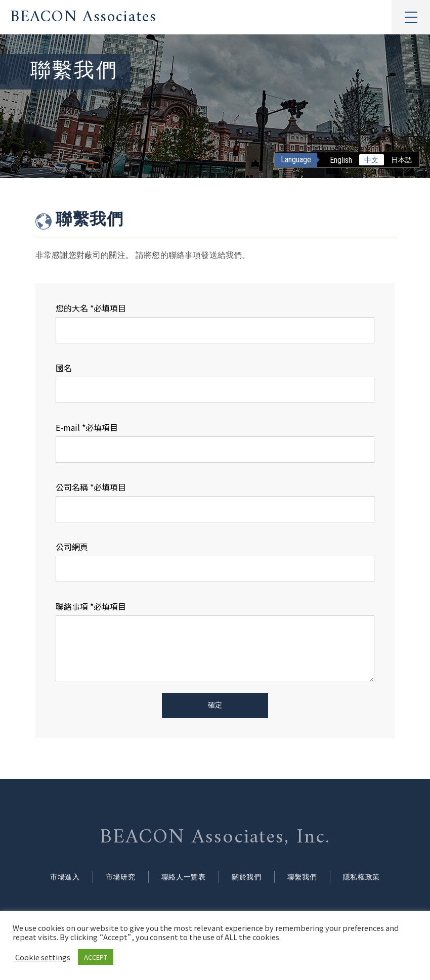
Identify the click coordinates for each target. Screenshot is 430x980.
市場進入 (53, 877)
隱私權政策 (373, 877)
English (341, 160)
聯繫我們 (309, 877)
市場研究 (113, 877)
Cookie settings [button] (43, 957)
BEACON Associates (83, 17)
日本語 (402, 160)
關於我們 (249, 877)
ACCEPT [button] (96, 957)
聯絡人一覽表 (181, 877)
